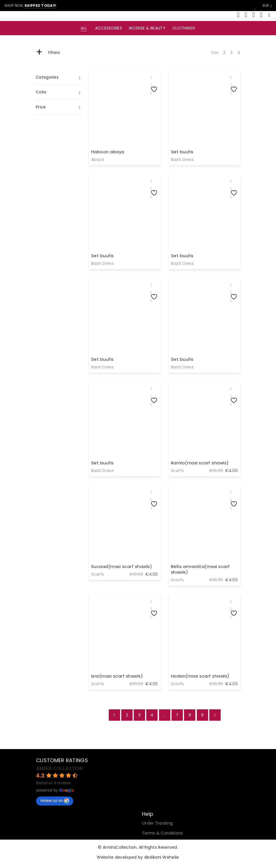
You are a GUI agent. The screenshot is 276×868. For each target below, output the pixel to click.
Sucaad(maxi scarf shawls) (122, 566)
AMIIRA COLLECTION (59, 769)
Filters (48, 53)
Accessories (109, 28)
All (84, 28)
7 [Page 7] (177, 715)
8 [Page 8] (190, 715)
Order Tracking (157, 823)
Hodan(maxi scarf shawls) (200, 676)
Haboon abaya (108, 152)
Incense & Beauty (147, 28)
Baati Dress (182, 160)
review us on (55, 801)
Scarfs (177, 471)
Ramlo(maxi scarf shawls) (200, 463)
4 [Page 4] (152, 715)
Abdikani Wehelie (162, 857)
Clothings (184, 28)
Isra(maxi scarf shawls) (117, 676)
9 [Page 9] (202, 715)
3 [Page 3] (139, 715)
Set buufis (182, 152)
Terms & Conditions (162, 833)
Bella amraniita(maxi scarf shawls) (200, 569)
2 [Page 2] (127, 715)
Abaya (98, 160)
